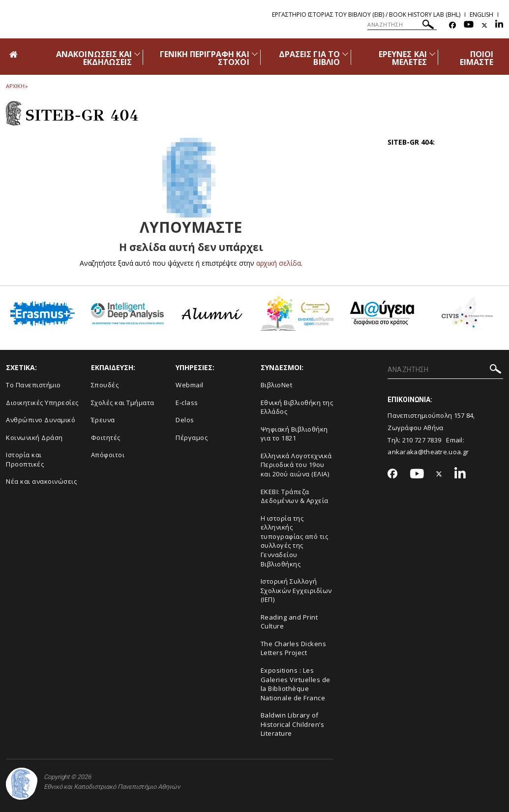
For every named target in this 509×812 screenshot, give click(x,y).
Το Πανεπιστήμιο (33, 385)
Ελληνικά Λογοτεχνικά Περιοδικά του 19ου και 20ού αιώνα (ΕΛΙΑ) (296, 465)
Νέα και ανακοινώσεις (41, 481)
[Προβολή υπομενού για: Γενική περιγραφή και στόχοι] (255, 54)
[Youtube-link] (469, 25)
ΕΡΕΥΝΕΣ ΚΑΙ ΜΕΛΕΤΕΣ (403, 58)
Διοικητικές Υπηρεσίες (42, 403)
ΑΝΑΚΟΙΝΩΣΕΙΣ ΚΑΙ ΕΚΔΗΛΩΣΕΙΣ (94, 58)
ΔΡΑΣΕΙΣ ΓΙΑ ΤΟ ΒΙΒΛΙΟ (309, 58)
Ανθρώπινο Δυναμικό (41, 420)
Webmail (190, 385)
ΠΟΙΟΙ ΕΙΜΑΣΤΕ (477, 58)
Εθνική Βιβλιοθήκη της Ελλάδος (297, 407)
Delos (185, 420)
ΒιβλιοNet (277, 385)
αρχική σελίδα (279, 263)
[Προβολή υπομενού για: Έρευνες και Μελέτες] (432, 54)
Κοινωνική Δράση (34, 437)
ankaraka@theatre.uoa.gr (428, 452)
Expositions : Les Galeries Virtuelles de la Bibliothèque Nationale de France (296, 684)
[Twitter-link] (484, 25)
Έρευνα (103, 420)
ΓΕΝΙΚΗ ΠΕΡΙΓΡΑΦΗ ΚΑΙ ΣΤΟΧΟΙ (205, 58)
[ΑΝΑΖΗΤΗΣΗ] (402, 25)
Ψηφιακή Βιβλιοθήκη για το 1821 (294, 434)
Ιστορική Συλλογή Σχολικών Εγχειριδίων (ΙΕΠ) (296, 590)
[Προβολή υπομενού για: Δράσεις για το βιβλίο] (345, 54)
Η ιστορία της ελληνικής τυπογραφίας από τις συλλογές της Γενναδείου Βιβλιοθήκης (295, 541)
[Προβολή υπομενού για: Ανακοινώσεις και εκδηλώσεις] (137, 54)
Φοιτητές (106, 437)
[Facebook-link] (452, 25)
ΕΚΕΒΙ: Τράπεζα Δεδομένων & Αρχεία (295, 496)
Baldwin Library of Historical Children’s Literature (293, 724)
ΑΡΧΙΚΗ (15, 86)
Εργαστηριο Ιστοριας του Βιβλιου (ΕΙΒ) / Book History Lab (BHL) (366, 15)
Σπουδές (105, 385)
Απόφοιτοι (108, 455)
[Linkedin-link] (499, 25)
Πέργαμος (192, 437)
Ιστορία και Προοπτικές (25, 459)
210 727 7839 (422, 440)
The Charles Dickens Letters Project (294, 648)
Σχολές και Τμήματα (123, 403)
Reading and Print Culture (289, 622)
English (481, 15)
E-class (187, 403)
